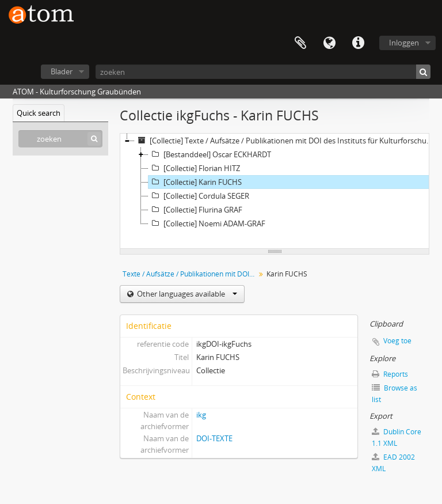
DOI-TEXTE (214, 438)
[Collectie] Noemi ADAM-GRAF (207, 223)
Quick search (39, 113)
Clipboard (300, 43)
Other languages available (186, 294)
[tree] (275, 191)
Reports (390, 374)
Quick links (358, 43)
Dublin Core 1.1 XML (397, 437)
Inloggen (404, 43)
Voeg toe (397, 341)
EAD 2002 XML (393, 463)
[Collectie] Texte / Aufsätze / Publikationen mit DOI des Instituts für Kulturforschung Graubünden (285, 141)
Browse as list (395, 394)
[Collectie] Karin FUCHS (195, 182)
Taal (329, 43)
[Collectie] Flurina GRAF (195, 210)
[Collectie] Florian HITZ (194, 168)
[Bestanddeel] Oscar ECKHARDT (210, 154)
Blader (62, 71)
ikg (201, 415)
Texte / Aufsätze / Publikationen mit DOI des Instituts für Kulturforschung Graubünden (190, 274)
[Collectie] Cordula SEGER (199, 196)
